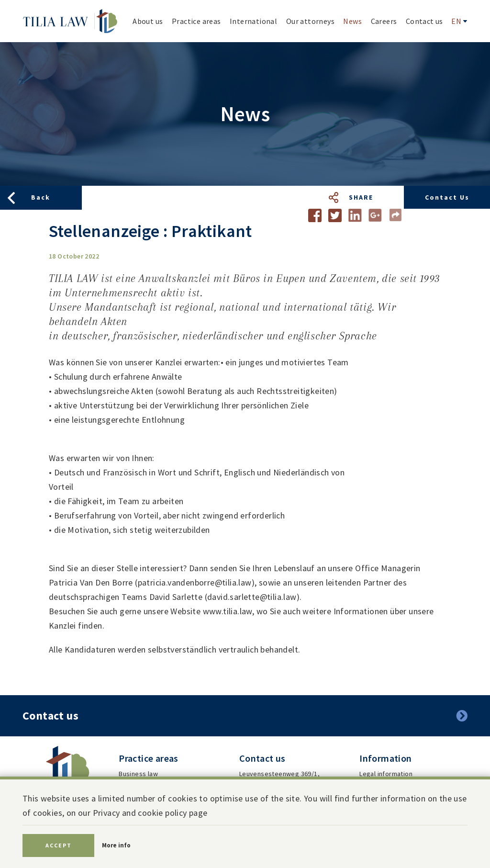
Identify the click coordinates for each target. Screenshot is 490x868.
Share (361, 197)
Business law (138, 774)
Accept (59, 845)
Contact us (447, 197)
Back (41, 197)
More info (116, 845)
